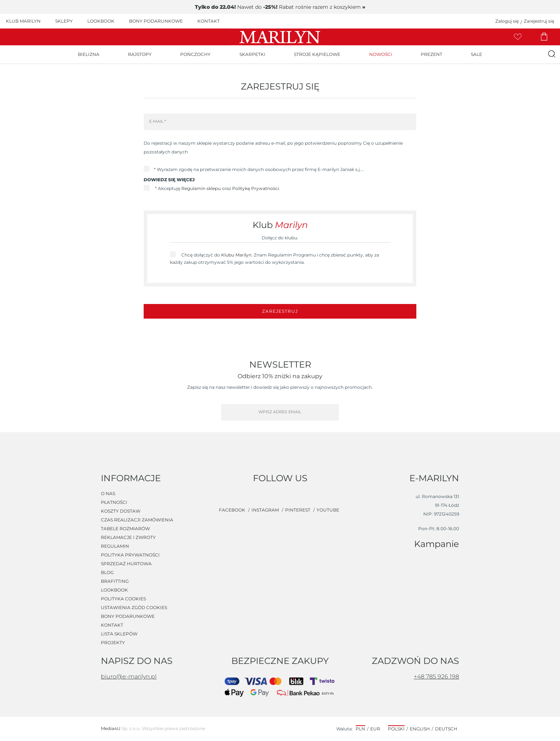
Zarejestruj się (539, 21)
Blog (107, 573)
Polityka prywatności (130, 555)
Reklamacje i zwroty (128, 537)
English (420, 729)
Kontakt (112, 625)
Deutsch (446, 729)
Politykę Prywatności (256, 188)
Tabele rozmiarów (125, 529)
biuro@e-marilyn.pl (129, 677)
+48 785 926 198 (436, 677)
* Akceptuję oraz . (217, 188)
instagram (266, 510)
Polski (396, 729)
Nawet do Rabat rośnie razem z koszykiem (280, 7)
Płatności (114, 502)
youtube (328, 510)
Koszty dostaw (121, 511)
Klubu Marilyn (236, 255)
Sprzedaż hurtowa (126, 564)
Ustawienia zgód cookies (134, 608)
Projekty (113, 643)
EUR (375, 729)
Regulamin (115, 546)
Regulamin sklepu (201, 188)
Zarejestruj (280, 311)
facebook (233, 510)
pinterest (298, 510)
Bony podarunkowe (128, 616)
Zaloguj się (507, 21)
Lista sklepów (119, 634)
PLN (360, 729)
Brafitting (115, 581)
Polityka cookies (123, 599)
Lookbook (114, 590)
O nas (108, 494)
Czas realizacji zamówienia (137, 520)
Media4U (111, 728)
